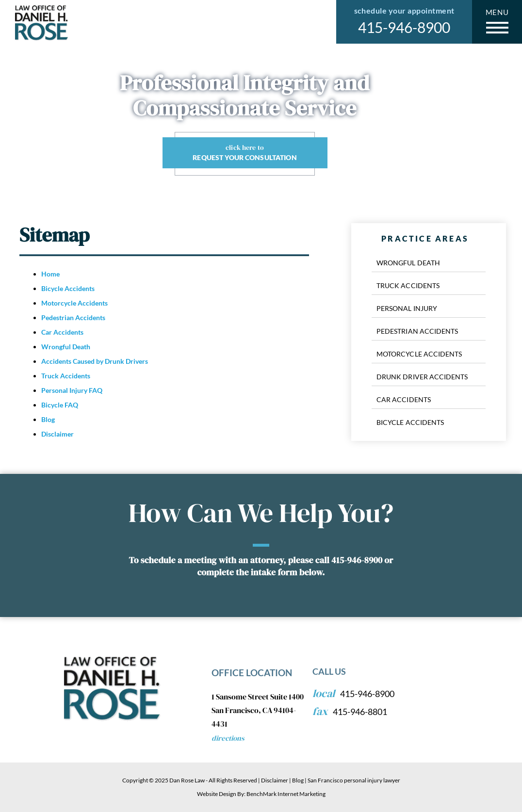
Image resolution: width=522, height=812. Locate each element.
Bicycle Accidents (68, 288)
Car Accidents (62, 332)
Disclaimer (57, 434)
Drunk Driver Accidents (422, 377)
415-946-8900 (404, 27)
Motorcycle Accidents (74, 303)
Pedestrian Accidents (73, 317)
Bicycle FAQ (60, 405)
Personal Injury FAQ (72, 390)
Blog (48, 419)
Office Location (252, 673)
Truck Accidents (66, 376)
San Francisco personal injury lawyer (354, 780)
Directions (228, 738)
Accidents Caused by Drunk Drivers (95, 361)
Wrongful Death (66, 347)
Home (50, 274)
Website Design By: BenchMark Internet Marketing (261, 794)
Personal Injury (407, 308)
